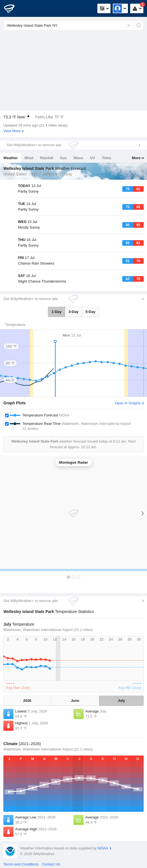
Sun (64, 158)
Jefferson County (58, 174)
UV (93, 158)
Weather (11, 158)
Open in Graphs (128, 403)
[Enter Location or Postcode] (73, 25)
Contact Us (51, 864)
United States (15, 174)
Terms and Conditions (21, 864)
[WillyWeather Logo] (13, 8)
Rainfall (47, 158)
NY (35, 174)
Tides (107, 158)
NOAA (103, 848)
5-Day (90, 312)
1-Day (57, 312)
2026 (27, 701)
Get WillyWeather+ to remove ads (34, 145)
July (121, 701)
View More (12, 131)
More (136, 158)
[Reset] (129, 25)
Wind (29, 158)
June (75, 701)
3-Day (73, 312)
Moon (78, 158)
